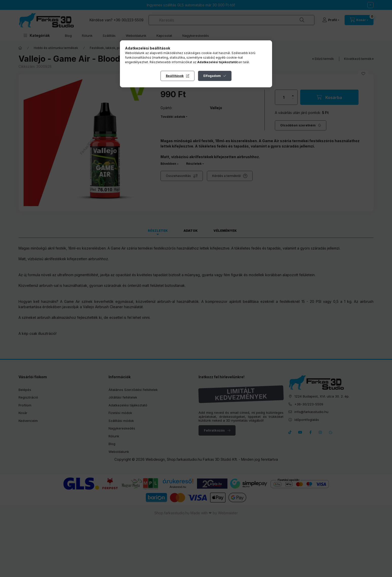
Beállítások (175, 76)
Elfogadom (212, 76)
